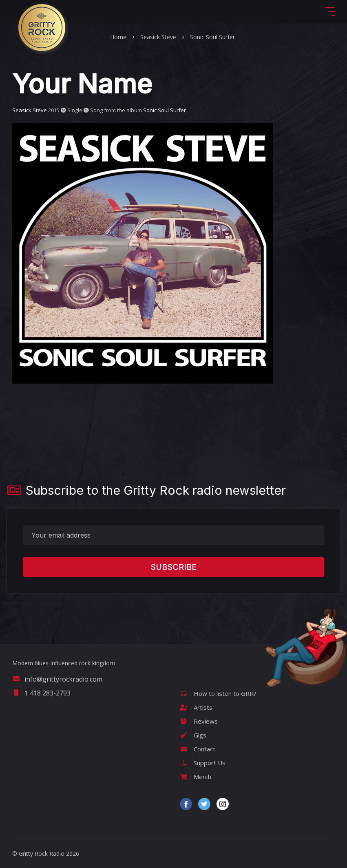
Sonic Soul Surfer (212, 37)
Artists (196, 707)
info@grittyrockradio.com (57, 679)
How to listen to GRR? (218, 693)
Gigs (193, 735)
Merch (196, 777)
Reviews (199, 721)
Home (118, 37)
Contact (198, 749)
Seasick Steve (158, 37)
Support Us (203, 763)
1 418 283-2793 (41, 693)
